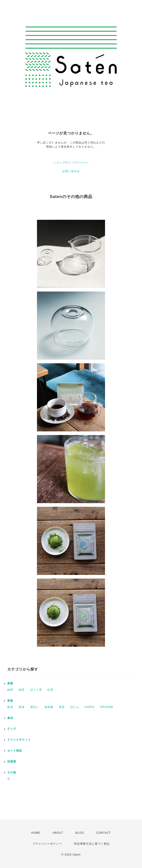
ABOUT (58, 833)
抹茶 (22, 690)
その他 (12, 772)
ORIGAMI (106, 707)
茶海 (22, 707)
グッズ (12, 729)
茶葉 (10, 683)
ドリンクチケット (19, 740)
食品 (10, 718)
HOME (36, 833)
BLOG (80, 833)
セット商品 (15, 751)
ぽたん (75, 707)
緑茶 (10, 690)
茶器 (10, 701)
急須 (10, 707)
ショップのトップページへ (71, 163)
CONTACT (103, 833)
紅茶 (50, 690)
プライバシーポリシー (47, 844)
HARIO (89, 707)
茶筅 (62, 707)
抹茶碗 (49, 707)
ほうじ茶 (36, 690)
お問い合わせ (71, 171)
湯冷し (35, 707)
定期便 (12, 762)
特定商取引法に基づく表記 (92, 844)
